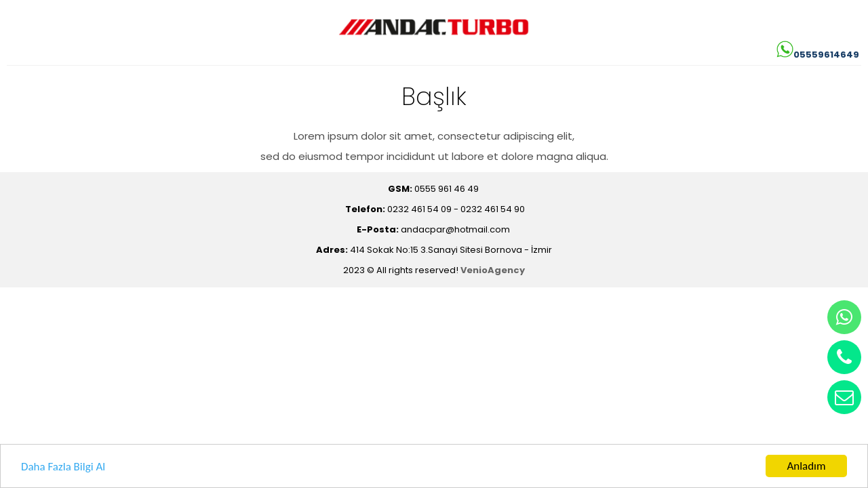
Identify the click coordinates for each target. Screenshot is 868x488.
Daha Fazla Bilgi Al (63, 467)
